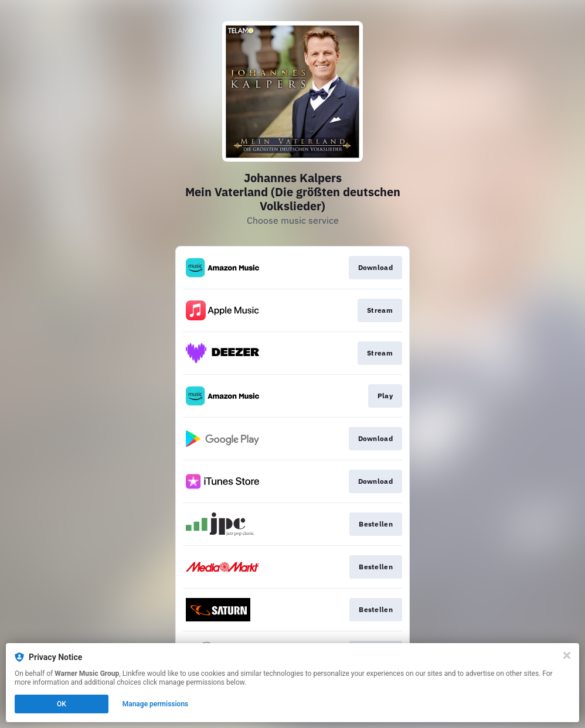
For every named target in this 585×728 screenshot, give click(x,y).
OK (62, 704)
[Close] (567, 655)
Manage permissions (156, 704)
